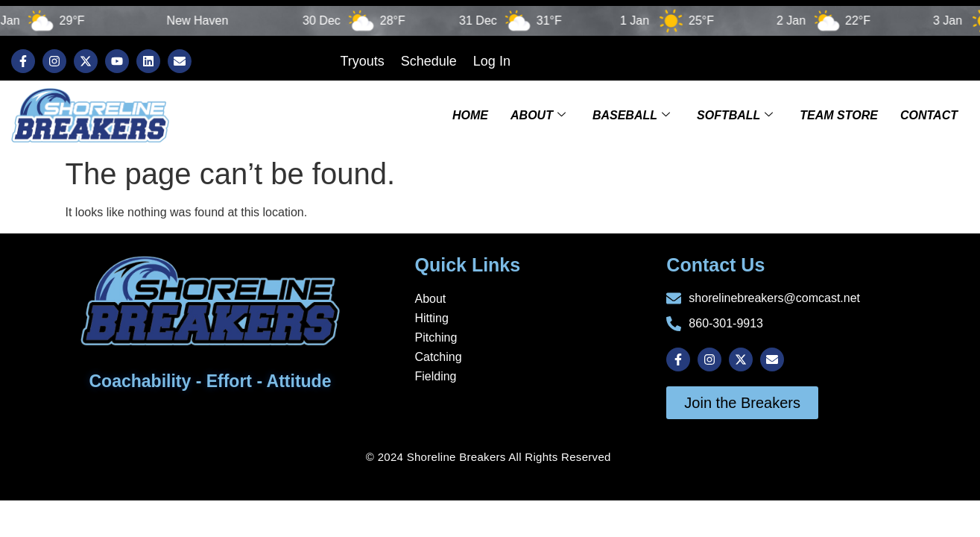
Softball (735, 115)
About (538, 115)
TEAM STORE (839, 115)
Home (470, 115)
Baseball (631, 115)
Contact (929, 115)
